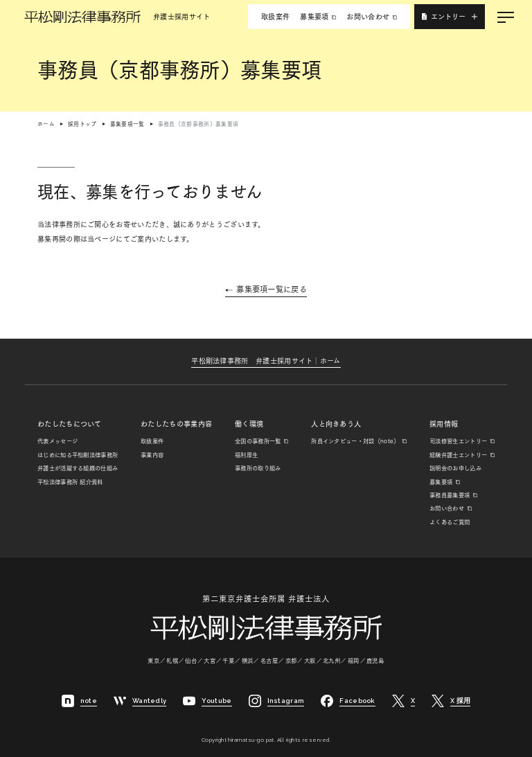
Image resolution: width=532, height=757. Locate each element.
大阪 (310, 661)
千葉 (229, 661)
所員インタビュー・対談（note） (355, 441)
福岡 (354, 661)
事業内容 (152, 455)
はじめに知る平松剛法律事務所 (78, 455)
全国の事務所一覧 (258, 441)
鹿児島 (375, 661)
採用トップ (82, 124)
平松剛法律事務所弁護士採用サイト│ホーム (266, 361)
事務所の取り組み (258, 468)
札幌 (172, 661)
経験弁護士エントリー (458, 455)
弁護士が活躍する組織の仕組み (78, 468)
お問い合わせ (368, 17)
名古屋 (269, 661)
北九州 (332, 661)
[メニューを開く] (506, 17)
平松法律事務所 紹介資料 (70, 482)
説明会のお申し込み (455, 468)
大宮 (210, 661)
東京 (154, 661)
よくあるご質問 (450, 522)
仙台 (191, 661)
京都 (292, 661)
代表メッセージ (57, 441)
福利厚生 (246, 455)
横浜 (248, 661)
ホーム (46, 124)
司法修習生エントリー (458, 441)
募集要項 (314, 17)
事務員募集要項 (450, 495)
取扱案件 (275, 17)
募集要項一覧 (127, 124)
